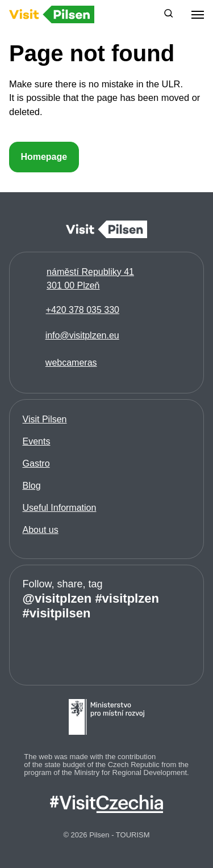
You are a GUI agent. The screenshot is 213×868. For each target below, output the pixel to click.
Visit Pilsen (45, 419)
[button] (169, 15)
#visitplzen (127, 598)
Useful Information (60, 508)
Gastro (36, 463)
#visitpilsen (57, 613)
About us (41, 530)
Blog (32, 486)
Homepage (44, 157)
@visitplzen (57, 598)
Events (37, 441)
